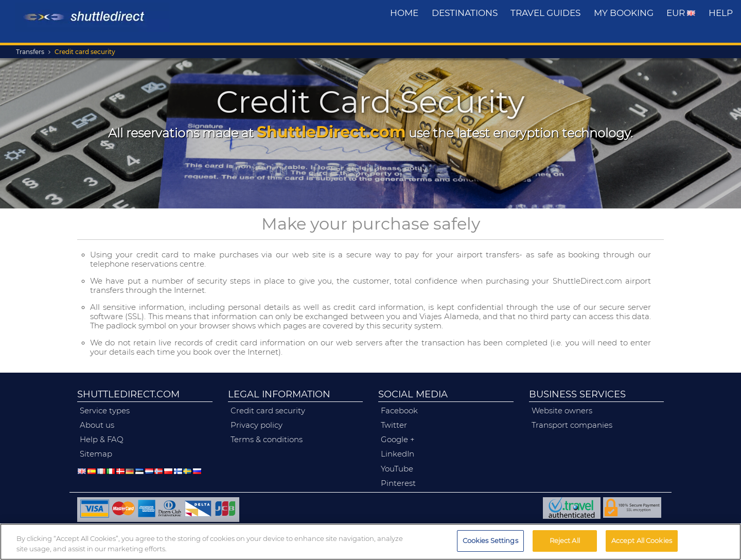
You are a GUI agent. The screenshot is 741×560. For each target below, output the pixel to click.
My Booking (624, 13)
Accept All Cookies (642, 540)
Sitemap (96, 454)
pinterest (398, 483)
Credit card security (85, 52)
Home (404, 13)
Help (721, 13)
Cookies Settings (490, 540)
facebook (399, 411)
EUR (681, 13)
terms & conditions (267, 440)
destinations (465, 13)
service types (105, 411)
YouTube (397, 469)
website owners (562, 411)
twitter (394, 425)
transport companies (572, 425)
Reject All (565, 540)
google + (398, 440)
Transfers (30, 52)
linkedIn (398, 454)
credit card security (268, 411)
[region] (370, 542)
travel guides (545, 13)
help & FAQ (102, 440)
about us (97, 425)
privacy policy (257, 425)
